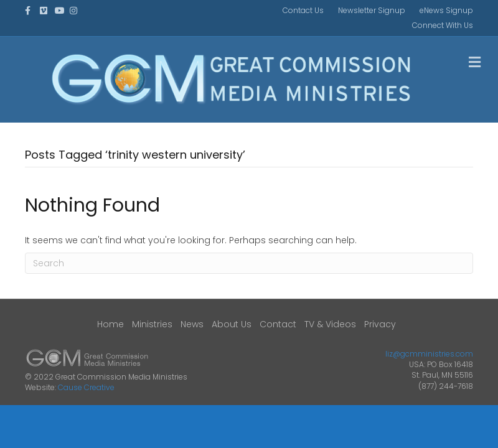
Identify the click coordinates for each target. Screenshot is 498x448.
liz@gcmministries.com (429, 354)
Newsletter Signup (372, 10)
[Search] (249, 263)
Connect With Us (443, 25)
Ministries (152, 324)
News (192, 324)
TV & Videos (330, 324)
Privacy (380, 324)
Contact (278, 324)
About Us (232, 324)
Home (110, 324)
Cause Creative (86, 387)
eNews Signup (446, 10)
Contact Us (303, 10)
